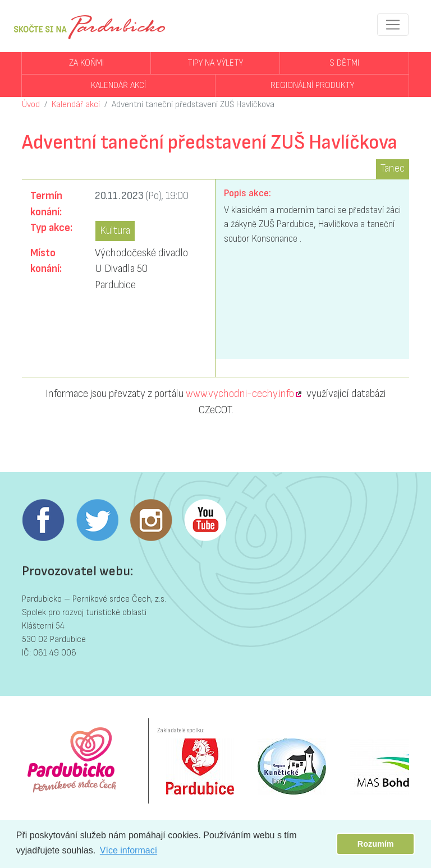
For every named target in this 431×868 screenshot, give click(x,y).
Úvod (31, 105)
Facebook (43, 520)
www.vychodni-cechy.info (240, 394)
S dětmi (344, 63)
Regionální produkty (312, 86)
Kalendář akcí (118, 86)
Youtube (205, 520)
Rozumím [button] (376, 844)
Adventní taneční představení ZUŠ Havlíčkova (193, 105)
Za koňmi (86, 63)
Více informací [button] (129, 850)
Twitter (97, 520)
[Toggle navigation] (393, 25)
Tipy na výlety (215, 63)
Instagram (151, 520)
